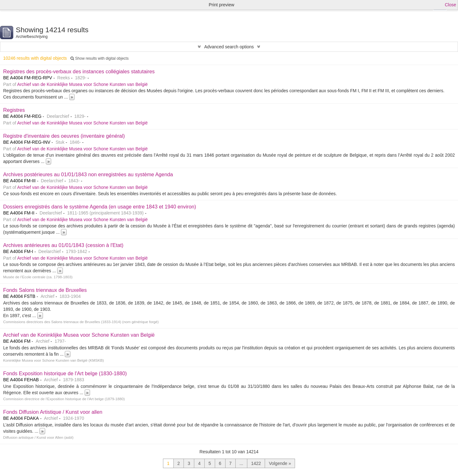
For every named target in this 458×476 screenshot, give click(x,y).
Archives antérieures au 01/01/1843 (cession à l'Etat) (63, 245)
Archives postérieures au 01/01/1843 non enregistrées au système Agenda (88, 174)
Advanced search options (229, 47)
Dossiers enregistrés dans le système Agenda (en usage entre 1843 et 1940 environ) (100, 207)
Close (450, 5)
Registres (14, 110)
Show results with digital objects (99, 58)
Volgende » (280, 463)
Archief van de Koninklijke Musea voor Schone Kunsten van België (82, 84)
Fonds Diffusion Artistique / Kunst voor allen (53, 412)
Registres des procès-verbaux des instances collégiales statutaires (79, 71)
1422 (256, 463)
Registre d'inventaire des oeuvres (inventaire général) (64, 136)
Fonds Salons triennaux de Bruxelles (45, 290)
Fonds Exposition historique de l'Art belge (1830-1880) (65, 373)
